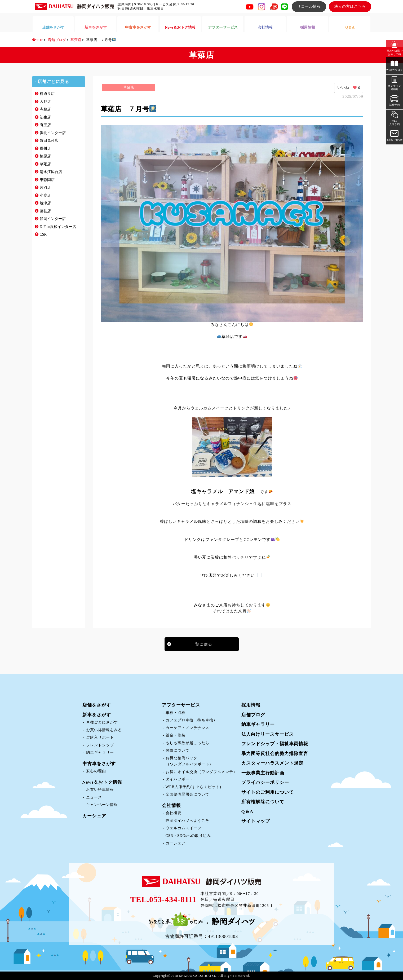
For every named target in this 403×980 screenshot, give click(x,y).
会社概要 (174, 813)
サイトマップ (256, 821)
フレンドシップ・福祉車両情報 (275, 744)
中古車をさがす (99, 764)
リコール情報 (309, 6)
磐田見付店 (49, 141)
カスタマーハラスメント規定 (272, 763)
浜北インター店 (53, 133)
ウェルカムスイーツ (183, 828)
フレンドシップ (100, 745)
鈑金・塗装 (176, 735)
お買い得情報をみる (104, 730)
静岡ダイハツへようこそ (187, 821)
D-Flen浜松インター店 (58, 227)
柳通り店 (47, 94)
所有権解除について (263, 802)
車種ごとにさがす (102, 722)
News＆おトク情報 (102, 782)
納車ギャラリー (100, 752)
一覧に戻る (202, 644)
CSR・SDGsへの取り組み (188, 836)
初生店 (45, 117)
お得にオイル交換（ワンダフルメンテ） (201, 772)
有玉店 (45, 125)
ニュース (94, 797)
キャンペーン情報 (102, 805)
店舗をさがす (97, 705)
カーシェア (94, 816)
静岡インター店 (53, 219)
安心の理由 (96, 771)
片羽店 (45, 187)
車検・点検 (176, 713)
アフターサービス (181, 705)
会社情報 (171, 805)
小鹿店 (45, 195)
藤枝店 (45, 211)
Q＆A (247, 812)
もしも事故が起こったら (187, 743)
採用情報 (251, 705)
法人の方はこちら (350, 6)
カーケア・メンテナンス (187, 728)
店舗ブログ (253, 715)
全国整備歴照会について (187, 794)
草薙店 (45, 164)
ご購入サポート (100, 737)
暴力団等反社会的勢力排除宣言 (275, 754)
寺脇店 (45, 109)
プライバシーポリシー (265, 782)
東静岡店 (47, 180)
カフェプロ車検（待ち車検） (191, 720)
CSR (43, 234)
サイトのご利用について (268, 792)
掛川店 (45, 149)
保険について (178, 750)
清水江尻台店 (51, 172)
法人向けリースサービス (268, 734)
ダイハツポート (180, 779)
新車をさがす (97, 715)
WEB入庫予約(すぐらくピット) (193, 787)
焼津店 (45, 203)
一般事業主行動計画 (263, 773)
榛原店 (45, 156)
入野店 (45, 102)
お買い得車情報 (100, 790)
